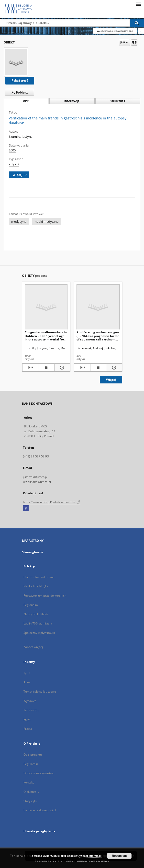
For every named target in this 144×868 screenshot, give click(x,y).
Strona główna (33, 552)
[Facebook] (26, 508)
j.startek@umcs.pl (35, 477)
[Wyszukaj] (137, 23)
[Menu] (138, 4)
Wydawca (30, 701)
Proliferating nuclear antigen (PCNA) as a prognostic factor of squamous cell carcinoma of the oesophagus (98, 336)
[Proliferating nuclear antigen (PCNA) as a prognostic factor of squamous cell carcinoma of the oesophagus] (98, 307)
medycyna (19, 222)
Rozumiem (119, 856)
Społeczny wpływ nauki (39, 633)
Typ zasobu (31, 710)
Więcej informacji (90, 856)
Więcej (111, 380)
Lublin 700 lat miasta (38, 623)
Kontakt (29, 782)
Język (27, 719)
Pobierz (18, 92)
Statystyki (30, 801)
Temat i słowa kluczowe (40, 692)
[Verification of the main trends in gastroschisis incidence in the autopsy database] (16, 62)
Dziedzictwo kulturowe (39, 577)
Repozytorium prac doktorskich (45, 596)
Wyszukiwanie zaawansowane (115, 31)
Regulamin (31, 764)
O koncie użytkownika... (39, 773)
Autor (27, 682)
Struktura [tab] (118, 101)
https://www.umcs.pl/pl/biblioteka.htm (52, 502)
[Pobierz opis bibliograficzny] (30, 368)
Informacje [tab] (72, 101)
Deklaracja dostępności (40, 810)
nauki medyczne (47, 222)
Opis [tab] (26, 101)
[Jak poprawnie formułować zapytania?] (141, 31)
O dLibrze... (31, 792)
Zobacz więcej (33, 647)
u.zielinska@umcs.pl (37, 482)
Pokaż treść (20, 80)
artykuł (14, 164)
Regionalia (31, 605)
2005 (12, 150)
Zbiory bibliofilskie (36, 614)
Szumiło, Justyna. (21, 137)
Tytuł (27, 673)
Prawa (28, 729)
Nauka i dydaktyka (36, 586)
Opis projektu (33, 755)
